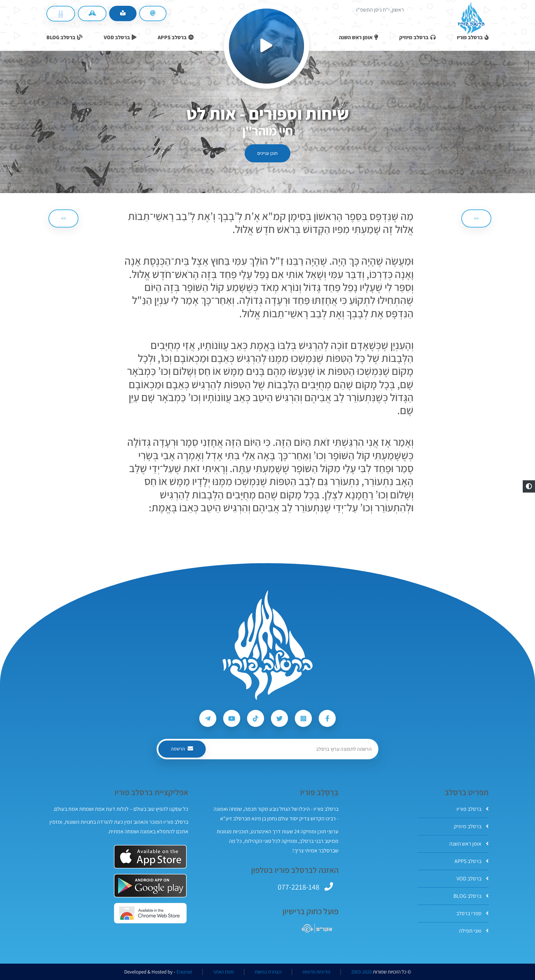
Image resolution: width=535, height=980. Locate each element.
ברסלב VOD (473, 879)
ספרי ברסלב (472, 913)
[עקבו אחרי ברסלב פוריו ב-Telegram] (208, 718)
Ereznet (184, 972)
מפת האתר (223, 972)
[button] (529, 486)
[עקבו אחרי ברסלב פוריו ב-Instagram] (303, 718)
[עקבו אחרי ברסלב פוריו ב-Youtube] (232, 718)
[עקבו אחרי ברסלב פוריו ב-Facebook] (327, 718)
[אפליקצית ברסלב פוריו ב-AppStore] (150, 857)
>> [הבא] (63, 218)
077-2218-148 (299, 887)
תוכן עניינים (267, 153)
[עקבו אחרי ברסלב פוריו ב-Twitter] (279, 718)
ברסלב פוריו (473, 809)
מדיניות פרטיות (316, 972)
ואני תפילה (474, 931)
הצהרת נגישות (268, 972)
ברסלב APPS (472, 861)
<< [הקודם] (476, 218)
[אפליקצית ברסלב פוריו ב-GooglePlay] (150, 886)
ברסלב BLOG (471, 896)
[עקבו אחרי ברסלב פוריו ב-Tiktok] (256, 718)
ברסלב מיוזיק (471, 826)
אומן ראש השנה (469, 844)
